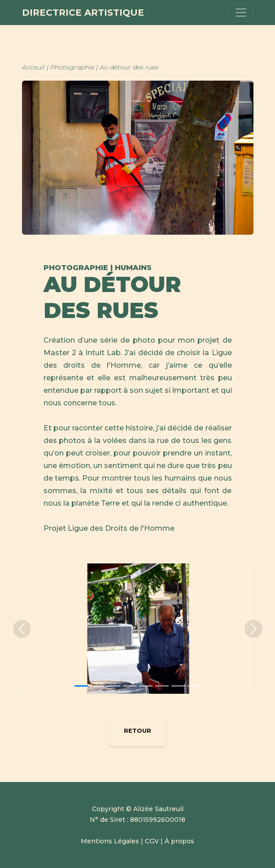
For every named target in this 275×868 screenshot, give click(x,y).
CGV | (154, 841)
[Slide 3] (113, 686)
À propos (179, 841)
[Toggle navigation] (241, 13)
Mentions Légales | (113, 841)
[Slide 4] (130, 686)
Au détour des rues (129, 67)
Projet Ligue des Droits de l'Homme (109, 528)
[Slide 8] (194, 686)
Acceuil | (36, 67)
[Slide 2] (97, 686)
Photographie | (75, 67)
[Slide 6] (162, 686)
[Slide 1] (81, 686)
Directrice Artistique (83, 13)
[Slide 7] (178, 686)
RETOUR (137, 731)
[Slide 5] (146, 686)
